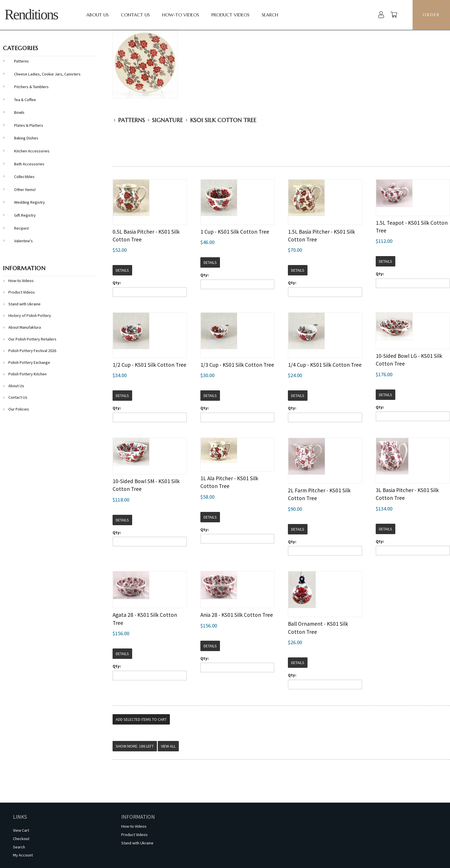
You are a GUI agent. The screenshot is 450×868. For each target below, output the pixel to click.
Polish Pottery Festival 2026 (32, 351)
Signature (167, 120)
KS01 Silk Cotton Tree (223, 120)
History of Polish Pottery (30, 315)
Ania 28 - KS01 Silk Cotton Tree (237, 615)
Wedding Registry (30, 202)
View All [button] (168, 746)
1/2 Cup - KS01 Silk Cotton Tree (149, 365)
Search (270, 15)
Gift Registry (25, 215)
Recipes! (22, 228)
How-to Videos (181, 15)
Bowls (19, 112)
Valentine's (23, 241)
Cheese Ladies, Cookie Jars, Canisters (47, 74)
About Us (97, 15)
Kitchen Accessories (32, 151)
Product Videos (230, 15)
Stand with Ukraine (24, 304)
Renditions (31, 15)
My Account (23, 855)
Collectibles (24, 177)
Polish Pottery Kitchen (27, 374)
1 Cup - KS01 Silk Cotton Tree (235, 232)
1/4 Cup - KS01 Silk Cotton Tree (325, 365)
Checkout (21, 839)
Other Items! (25, 190)
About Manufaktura (25, 327)
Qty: (117, 283)
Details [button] (122, 270)
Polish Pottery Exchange (29, 362)
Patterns (131, 120)
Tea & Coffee (25, 100)
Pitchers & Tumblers (31, 87)
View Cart (21, 830)
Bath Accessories (29, 164)
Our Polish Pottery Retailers (32, 339)
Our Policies (19, 409)
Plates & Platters (29, 125)
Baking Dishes (26, 138)
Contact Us (135, 15)
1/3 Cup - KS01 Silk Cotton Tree (237, 365)
